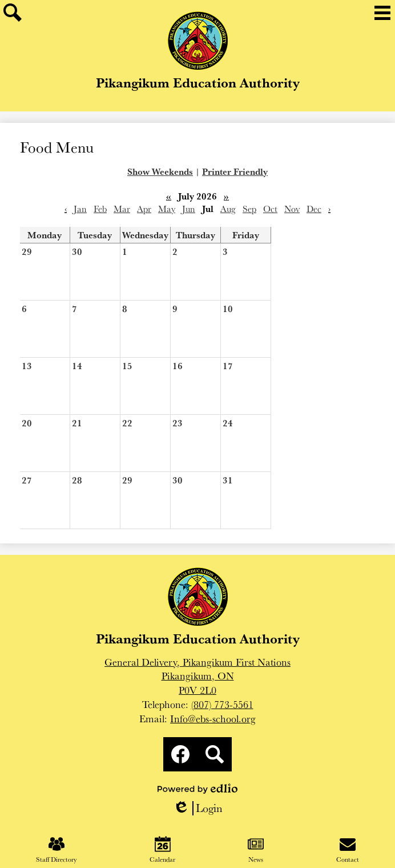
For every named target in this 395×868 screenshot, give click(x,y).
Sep (249, 209)
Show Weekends (160, 171)
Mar (122, 209)
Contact (348, 850)
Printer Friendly (235, 171)
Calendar (162, 850)
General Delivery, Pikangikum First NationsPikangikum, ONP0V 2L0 (197, 676)
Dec (314, 209)
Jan (80, 209)
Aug (228, 209)
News (256, 850)
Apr (144, 209)
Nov (292, 209)
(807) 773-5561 (222, 704)
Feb (100, 209)
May (167, 209)
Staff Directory (57, 850)
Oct (270, 209)
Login (198, 808)
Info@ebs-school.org (213, 719)
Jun (189, 209)
